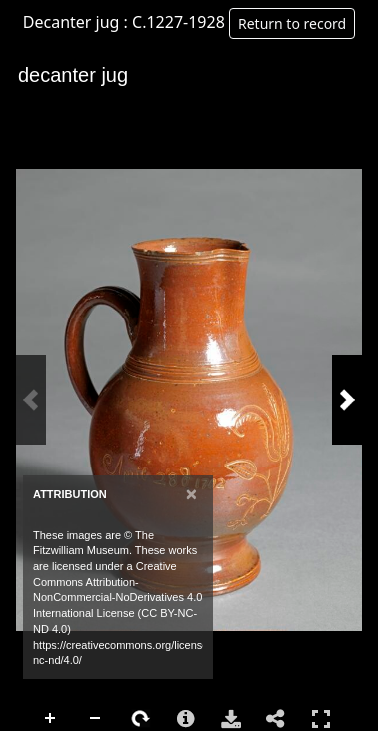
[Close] (191, 493)
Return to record (292, 23)
